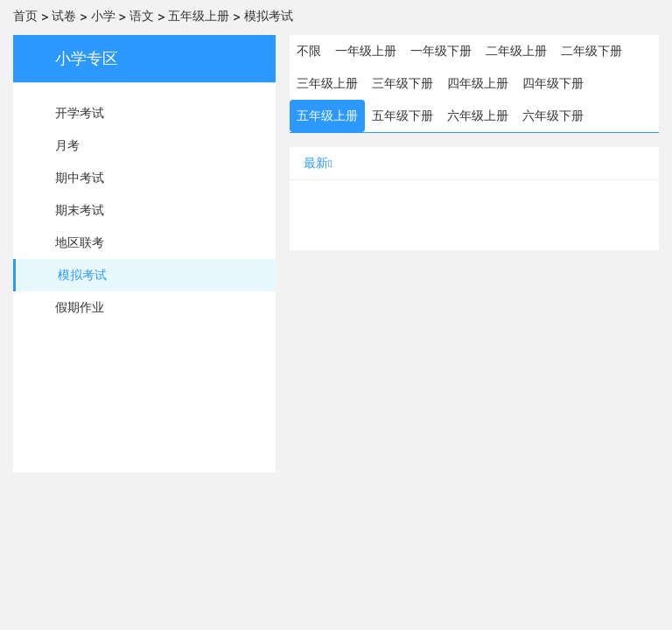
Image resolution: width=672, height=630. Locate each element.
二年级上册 (516, 51)
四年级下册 (553, 83)
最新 (318, 163)
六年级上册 (478, 115)
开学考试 (80, 113)
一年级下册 (441, 51)
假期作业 (80, 307)
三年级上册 (327, 83)
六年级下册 (553, 115)
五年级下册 (402, 115)
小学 (103, 16)
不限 (309, 51)
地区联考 (80, 242)
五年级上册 (199, 16)
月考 (67, 145)
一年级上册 (366, 51)
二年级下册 (591, 51)
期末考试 (80, 210)
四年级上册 (478, 83)
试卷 (64, 16)
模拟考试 (269, 16)
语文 (142, 16)
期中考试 (80, 178)
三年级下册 (402, 83)
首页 (25, 16)
